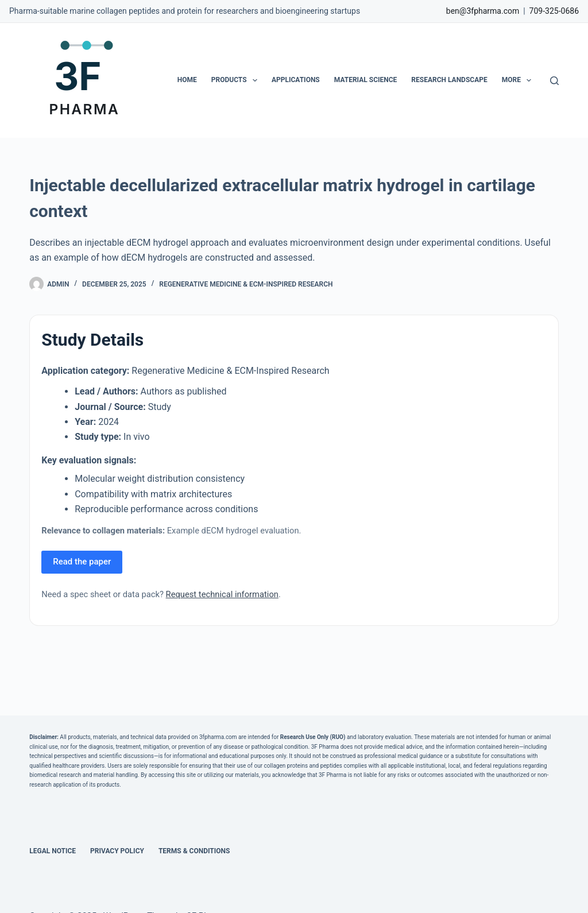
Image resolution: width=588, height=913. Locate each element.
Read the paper (82, 562)
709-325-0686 (554, 11)
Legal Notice (53, 851)
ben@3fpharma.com (483, 11)
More (519, 80)
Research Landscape (449, 80)
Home (187, 80)
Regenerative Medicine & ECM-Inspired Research (246, 284)
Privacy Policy (117, 851)
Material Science (366, 80)
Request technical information (222, 594)
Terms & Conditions (194, 851)
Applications (296, 80)
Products (237, 80)
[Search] (554, 81)
